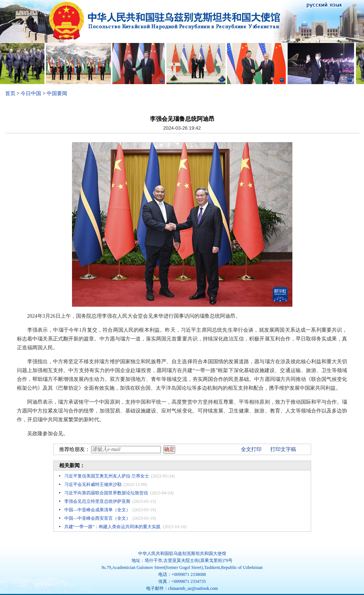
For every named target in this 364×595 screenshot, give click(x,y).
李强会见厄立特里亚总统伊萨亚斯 (97, 501)
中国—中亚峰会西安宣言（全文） (97, 518)
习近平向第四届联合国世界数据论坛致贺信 (106, 493)
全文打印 (251, 449)
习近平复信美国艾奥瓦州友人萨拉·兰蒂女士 (107, 476)
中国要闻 (57, 93)
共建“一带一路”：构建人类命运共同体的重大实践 (113, 527)
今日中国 (31, 93)
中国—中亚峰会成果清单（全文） (97, 510)
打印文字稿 (283, 449)
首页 (10, 93)
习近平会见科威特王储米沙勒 (93, 484)
